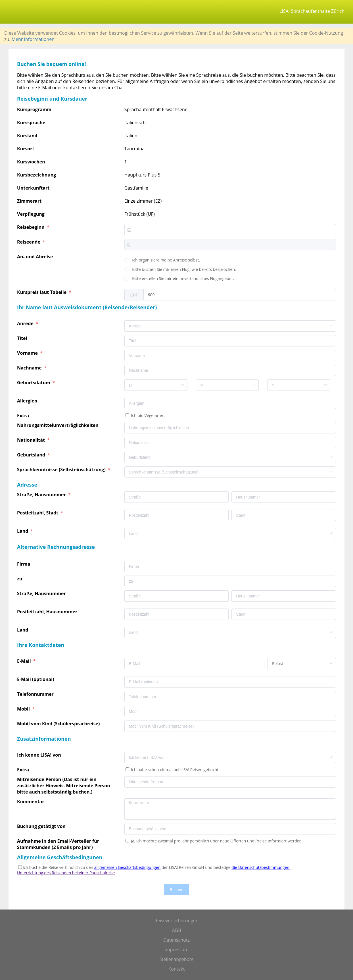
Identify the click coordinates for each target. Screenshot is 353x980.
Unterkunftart (33, 188)
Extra (24, 416)
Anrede (26, 323)
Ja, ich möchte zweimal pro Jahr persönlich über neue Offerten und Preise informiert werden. (216, 841)
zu (20, 579)
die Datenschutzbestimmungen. (261, 867)
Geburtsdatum (34, 383)
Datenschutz (176, 940)
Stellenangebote (176, 959)
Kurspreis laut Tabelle (42, 292)
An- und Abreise (36, 257)
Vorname (28, 353)
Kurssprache (31, 122)
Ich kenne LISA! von (40, 755)
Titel (23, 338)
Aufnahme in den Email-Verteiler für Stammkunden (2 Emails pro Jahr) (58, 844)
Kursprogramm (34, 109)
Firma (24, 564)
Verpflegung (31, 214)
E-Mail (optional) (36, 679)
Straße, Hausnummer (42, 495)
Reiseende (29, 242)
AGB (176, 930)
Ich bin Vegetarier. (147, 415)
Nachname (30, 368)
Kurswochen (31, 162)
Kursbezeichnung (36, 175)
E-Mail (25, 661)
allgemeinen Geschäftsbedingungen (127, 867)
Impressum (176, 950)
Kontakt (177, 969)
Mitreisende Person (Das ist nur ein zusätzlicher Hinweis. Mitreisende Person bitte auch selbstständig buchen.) (64, 786)
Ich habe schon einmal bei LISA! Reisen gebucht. (175, 770)
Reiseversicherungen (176, 921)
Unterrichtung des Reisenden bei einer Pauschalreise (66, 873)
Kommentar (31, 802)
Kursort (26, 149)
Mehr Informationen (33, 39)
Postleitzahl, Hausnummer (48, 612)
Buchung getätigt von (42, 826)
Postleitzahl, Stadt (38, 513)
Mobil (24, 709)
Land (23, 531)
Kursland (27, 136)
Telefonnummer (36, 694)
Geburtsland (32, 455)
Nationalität (32, 440)
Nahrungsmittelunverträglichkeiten (58, 425)
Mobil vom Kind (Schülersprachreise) (59, 724)
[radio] (162, 260)
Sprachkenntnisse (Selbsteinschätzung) (62, 470)
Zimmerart (29, 201)
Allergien (28, 401)
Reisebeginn (31, 227)
